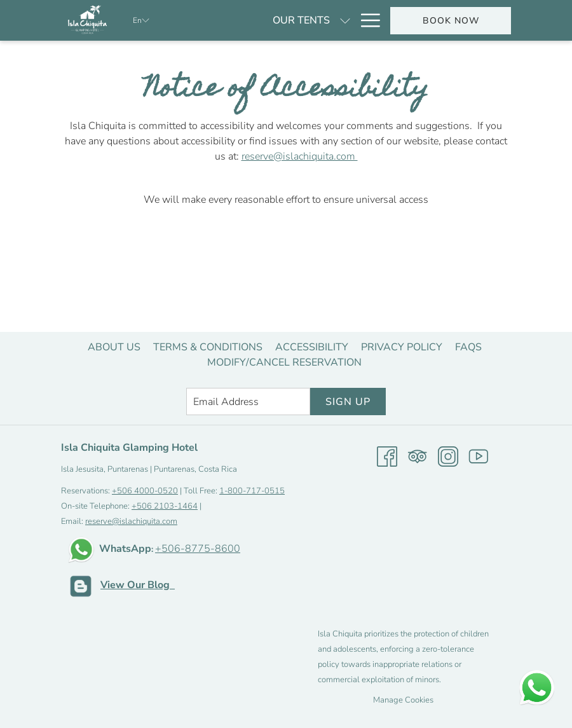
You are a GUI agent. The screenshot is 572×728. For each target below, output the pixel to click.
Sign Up (348, 402)
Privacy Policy (402, 347)
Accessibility (312, 347)
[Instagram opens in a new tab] (448, 456)
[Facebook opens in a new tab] (387, 456)
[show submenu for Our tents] (280, 20)
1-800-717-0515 (252, 491)
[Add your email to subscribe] (248, 402)
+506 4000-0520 (145, 491)
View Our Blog (138, 585)
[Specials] (319, 20)
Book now (451, 21)
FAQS (468, 347)
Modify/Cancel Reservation (284, 362)
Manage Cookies (403, 700)
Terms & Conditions (208, 347)
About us (114, 347)
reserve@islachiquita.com (300, 156)
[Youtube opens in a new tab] (479, 456)
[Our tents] (236, 20)
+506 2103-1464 (165, 506)
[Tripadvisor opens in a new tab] (418, 456)
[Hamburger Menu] (366, 20)
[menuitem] (114, 347)
